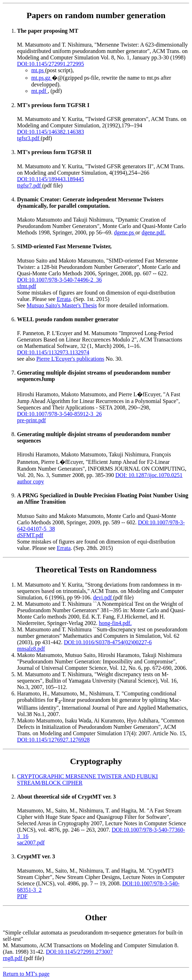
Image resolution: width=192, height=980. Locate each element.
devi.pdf (103, 597)
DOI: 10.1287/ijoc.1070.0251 (149, 475)
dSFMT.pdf (30, 535)
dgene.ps (125, 232)
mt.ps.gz (42, 78)
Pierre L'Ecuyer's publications (70, 359)
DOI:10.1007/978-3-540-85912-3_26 (59, 414)
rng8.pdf (13, 958)
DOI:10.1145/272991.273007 (79, 952)
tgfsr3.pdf (29, 138)
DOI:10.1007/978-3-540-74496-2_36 (59, 280)
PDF (22, 896)
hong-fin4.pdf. (115, 623)
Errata (64, 299)
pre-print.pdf (31, 420)
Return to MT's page (26, 974)
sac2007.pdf (31, 843)
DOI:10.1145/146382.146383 (51, 132)
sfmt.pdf (27, 286)
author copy (31, 481)
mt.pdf (39, 91)
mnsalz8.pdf (31, 649)
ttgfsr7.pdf (30, 186)
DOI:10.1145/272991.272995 (51, 64)
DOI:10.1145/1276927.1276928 (53, 740)
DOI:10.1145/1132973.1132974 (53, 352)
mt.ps (38, 70)
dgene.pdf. (154, 232)
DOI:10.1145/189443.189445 (51, 179)
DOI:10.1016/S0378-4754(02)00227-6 (108, 642)
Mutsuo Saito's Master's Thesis (62, 305)
